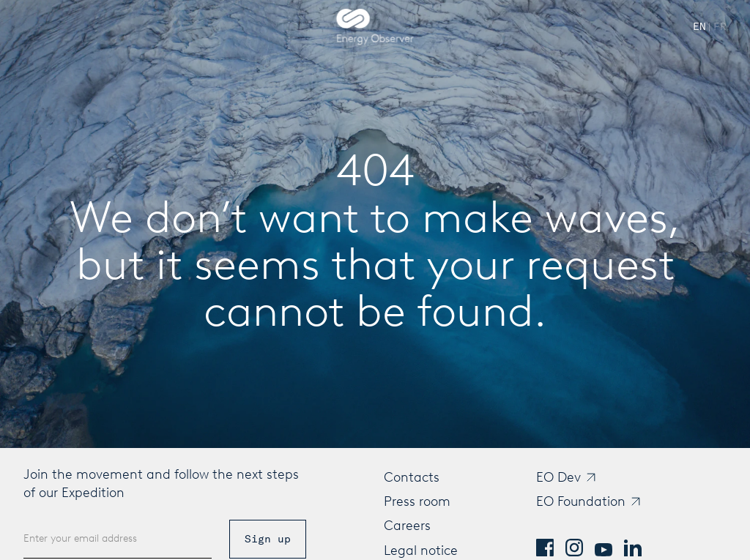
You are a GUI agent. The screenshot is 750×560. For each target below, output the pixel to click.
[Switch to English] (699, 27)
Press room (417, 501)
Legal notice (421, 550)
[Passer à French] (720, 27)
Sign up (268, 539)
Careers (407, 526)
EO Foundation (581, 501)
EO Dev (558, 477)
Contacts (412, 477)
